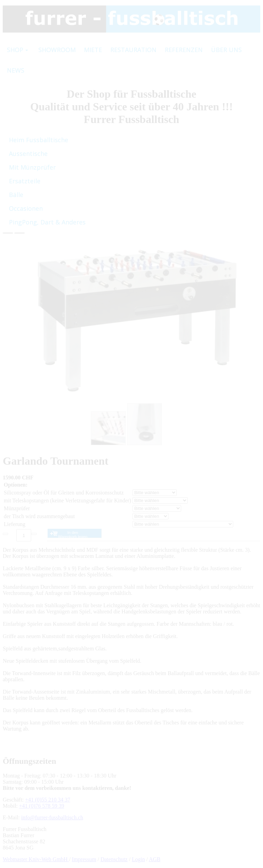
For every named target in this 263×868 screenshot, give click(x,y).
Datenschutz (114, 859)
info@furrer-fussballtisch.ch (52, 817)
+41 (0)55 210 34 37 (48, 800)
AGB (155, 859)
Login (138, 859)
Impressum (84, 859)
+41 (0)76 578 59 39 (42, 806)
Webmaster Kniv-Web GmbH (36, 859)
